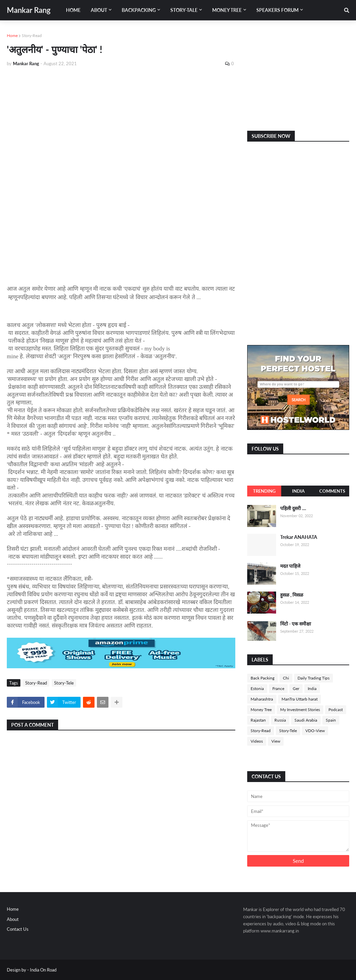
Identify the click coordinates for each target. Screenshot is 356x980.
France (278, 688)
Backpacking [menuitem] (139, 10)
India (298, 491)
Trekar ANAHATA (299, 537)
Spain (331, 720)
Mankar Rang (29, 10)
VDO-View (315, 731)
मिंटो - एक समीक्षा (296, 624)
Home (12, 35)
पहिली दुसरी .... (293, 508)
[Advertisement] (121, 123)
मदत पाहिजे (290, 566)
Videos (257, 741)
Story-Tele (64, 683)
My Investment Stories (300, 710)
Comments (332, 491)
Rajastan (258, 720)
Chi (286, 678)
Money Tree (261, 710)
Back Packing (262, 678)
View (276, 741)
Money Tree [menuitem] (227, 10)
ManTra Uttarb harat (300, 699)
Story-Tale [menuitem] (184, 10)
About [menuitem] (99, 10)
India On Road (43, 970)
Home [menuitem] (73, 10)
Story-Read (32, 35)
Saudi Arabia (306, 720)
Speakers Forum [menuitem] (277, 10)
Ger (296, 688)
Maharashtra (262, 699)
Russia (280, 720)
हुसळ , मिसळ (292, 595)
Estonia (257, 688)
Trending (264, 491)
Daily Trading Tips (313, 678)
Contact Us (18, 929)
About (13, 919)
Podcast (336, 710)
